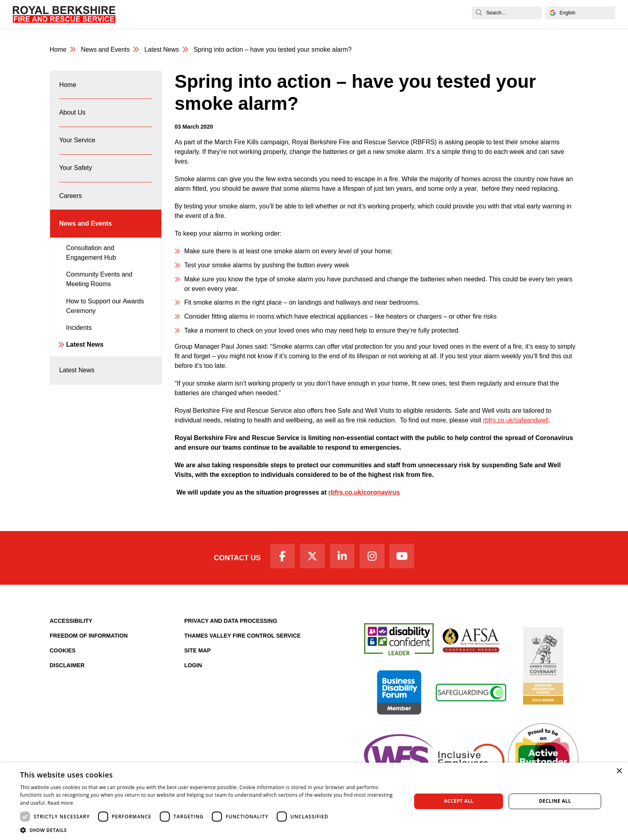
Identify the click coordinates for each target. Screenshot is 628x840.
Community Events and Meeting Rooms (99, 286)
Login (193, 667)
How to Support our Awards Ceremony (105, 313)
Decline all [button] (555, 801)
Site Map (197, 652)
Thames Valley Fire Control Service (243, 637)
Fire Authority (359, 14)
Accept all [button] (459, 801)
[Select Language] (580, 13)
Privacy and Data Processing (231, 622)
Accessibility (71, 622)
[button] (210, 830)
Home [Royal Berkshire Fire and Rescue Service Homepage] (58, 50)
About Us (186, 14)
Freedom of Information (89, 637)
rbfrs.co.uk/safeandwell (516, 421)
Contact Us (235, 559)
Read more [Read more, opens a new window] (60, 803)
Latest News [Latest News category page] (163, 50)
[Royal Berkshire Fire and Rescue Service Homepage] (64, 14)
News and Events (417, 14)
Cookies (63, 652)
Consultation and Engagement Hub (91, 259)
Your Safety (277, 14)
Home (153, 14)
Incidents (79, 334)
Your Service (230, 14)
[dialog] (314, 801)
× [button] (619, 771)
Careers (317, 14)
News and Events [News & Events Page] (106, 50)
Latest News (85, 352)
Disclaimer (67, 667)
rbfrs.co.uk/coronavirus (364, 493)
